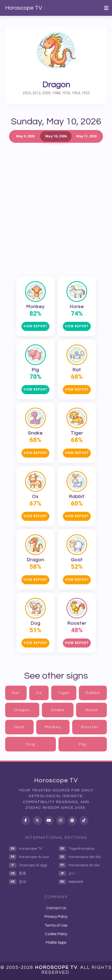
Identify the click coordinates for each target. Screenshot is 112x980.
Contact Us (56, 908)
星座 (18, 874)
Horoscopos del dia (80, 857)
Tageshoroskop (77, 849)
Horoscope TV (24, 8)
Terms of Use (56, 925)
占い (67, 874)
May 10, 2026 (56, 136)
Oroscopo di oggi (28, 865)
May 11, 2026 (87, 136)
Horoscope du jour (29, 857)
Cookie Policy (56, 934)
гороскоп (71, 882)
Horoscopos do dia (79, 865)
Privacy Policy (56, 917)
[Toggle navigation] (106, 8)
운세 (18, 882)
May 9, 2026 (25, 136)
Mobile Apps (56, 943)
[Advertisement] (56, 207)
